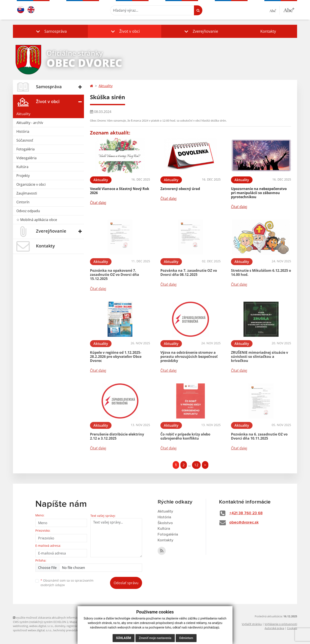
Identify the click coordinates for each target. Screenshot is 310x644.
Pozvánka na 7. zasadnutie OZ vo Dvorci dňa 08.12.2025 (189, 273)
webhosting (20, 626)
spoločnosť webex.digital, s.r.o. (32, 630)
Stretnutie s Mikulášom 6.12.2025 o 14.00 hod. (261, 273)
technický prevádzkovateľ (70, 630)
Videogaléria (26, 158)
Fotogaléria (26, 149)
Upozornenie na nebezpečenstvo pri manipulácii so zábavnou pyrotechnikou (259, 193)
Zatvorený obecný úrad (180, 189)
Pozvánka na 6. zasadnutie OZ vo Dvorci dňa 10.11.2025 (259, 436)
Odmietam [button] (186, 638)
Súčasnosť (25, 140)
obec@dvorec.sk (244, 522)
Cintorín (23, 202)
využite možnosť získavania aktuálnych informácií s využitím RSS (56, 618)
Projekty (23, 176)
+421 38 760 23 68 (246, 513)
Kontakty (268, 31)
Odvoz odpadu (28, 211)
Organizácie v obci (31, 184)
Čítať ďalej (98, 203)
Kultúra (22, 167)
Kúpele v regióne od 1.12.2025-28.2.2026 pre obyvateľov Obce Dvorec (116, 357)
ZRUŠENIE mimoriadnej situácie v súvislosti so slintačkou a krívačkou (260, 357)
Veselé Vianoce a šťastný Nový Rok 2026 (120, 191)
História (23, 131)
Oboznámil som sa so (67, 583)
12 (196, 465)
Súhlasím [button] (124, 638)
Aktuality (23, 114)
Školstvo (165, 523)
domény (60, 626)
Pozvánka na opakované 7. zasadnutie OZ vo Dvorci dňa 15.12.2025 (115, 275)
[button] (50, 31)
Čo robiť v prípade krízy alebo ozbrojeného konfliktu (185, 436)
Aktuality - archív (30, 123)
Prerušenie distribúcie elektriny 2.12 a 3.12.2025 (117, 436)
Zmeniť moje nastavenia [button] (155, 638)
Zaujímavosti (27, 193)
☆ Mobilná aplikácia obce (37, 220)
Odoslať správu (126, 583)
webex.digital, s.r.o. (41, 626)
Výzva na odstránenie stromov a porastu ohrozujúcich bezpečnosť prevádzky (189, 357)
